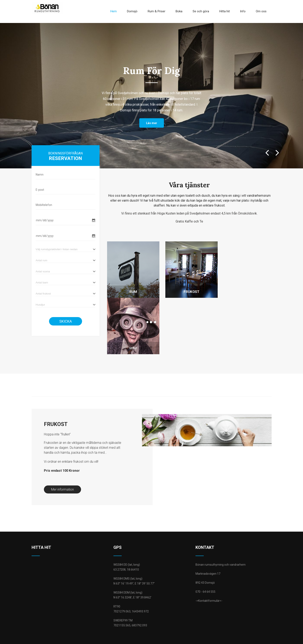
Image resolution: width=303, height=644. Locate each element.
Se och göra (201, 11)
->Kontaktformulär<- (209, 582)
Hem (114, 11)
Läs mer (152, 122)
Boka (179, 11)
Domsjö (132, 11)
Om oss (261, 11)
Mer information (62, 471)
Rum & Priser (157, 11)
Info (243, 11)
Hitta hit (225, 11)
